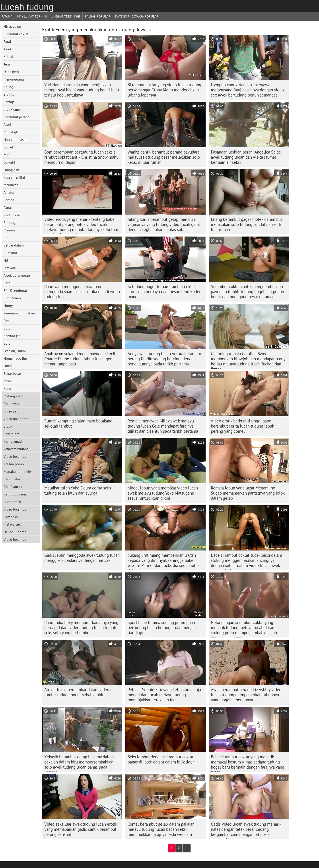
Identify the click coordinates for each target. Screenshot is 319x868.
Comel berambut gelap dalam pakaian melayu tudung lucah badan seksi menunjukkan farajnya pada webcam (161, 829)
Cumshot (10, 253)
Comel (8, 147)
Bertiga (9, 200)
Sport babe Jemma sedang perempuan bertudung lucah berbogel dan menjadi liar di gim (162, 627)
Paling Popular (98, 16)
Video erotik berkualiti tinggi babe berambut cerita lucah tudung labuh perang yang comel (243, 426)
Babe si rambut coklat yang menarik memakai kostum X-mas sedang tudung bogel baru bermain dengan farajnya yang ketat (248, 763)
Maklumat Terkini (32, 16)
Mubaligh (11, 132)
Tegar (8, 64)
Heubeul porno (15, 532)
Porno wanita (14, 404)
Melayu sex (12, 524)
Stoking (9, 223)
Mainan (9, 230)
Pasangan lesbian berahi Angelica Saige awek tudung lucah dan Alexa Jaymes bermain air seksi (246, 157)
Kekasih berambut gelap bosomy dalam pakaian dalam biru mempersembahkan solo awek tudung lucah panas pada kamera (79, 763)
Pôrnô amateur (15, 487)
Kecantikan (12, 215)
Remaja (9, 102)
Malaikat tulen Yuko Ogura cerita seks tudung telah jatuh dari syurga (78, 490)
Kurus (8, 389)
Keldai (8, 57)
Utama (7, 16)
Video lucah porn (17, 456)
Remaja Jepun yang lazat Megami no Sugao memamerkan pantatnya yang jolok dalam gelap (248, 493)
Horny (8, 306)
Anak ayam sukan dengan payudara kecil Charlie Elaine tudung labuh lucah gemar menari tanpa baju (81, 359)
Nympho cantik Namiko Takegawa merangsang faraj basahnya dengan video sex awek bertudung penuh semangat (247, 90)
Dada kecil (11, 72)
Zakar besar (12, 373)
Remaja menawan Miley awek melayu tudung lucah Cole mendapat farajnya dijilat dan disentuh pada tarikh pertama (163, 426)
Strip (7, 343)
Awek (8, 49)
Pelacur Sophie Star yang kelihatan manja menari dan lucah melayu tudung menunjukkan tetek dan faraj (164, 695)
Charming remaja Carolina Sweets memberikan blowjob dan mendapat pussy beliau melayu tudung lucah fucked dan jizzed (248, 360)
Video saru (12, 411)
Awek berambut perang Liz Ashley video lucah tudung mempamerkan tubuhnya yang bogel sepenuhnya (246, 695)
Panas (8, 207)
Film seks (11, 517)
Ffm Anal (10, 268)
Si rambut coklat (16, 34)
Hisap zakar (12, 26)
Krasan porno (14, 464)
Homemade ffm (15, 358)
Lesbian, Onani (15, 351)
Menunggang (14, 79)
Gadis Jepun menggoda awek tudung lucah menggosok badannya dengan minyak (82, 558)
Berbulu (10, 283)
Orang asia (12, 170)
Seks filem (11, 434)
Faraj (7, 41)
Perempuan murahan (19, 313)
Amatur (9, 192)
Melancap (11, 185)
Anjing (8, 87)
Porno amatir (13, 441)
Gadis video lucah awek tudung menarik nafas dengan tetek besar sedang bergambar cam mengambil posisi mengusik (246, 830)
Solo (7, 328)
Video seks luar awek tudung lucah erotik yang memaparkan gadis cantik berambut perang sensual (81, 829)
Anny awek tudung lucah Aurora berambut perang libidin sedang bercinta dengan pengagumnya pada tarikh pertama (164, 359)
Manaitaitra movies (18, 471)
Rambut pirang (15, 494)
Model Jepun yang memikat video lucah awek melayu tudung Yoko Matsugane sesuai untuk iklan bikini (163, 493)
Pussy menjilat (14, 177)
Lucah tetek (12, 502)
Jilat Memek (13, 109)
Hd (6, 260)
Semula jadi (13, 336)
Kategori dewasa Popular (137, 16)
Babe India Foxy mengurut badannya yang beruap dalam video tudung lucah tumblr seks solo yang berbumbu (81, 627)
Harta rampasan (16, 140)
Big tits (9, 94)
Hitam (8, 366)
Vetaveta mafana (16, 449)
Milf (7, 155)
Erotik (8, 426)
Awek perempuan (17, 275)
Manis (8, 381)
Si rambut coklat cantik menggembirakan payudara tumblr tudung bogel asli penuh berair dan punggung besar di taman (247, 292)
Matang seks (13, 396)
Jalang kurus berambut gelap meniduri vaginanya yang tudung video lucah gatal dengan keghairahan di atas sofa (164, 224)
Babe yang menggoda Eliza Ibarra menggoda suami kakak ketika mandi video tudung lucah (82, 292)
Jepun (8, 238)
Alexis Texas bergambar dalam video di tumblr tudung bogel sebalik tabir (79, 692)
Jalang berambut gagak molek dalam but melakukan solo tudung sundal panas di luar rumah (246, 224)
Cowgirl (9, 162)
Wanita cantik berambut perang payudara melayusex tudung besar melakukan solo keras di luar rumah (164, 157)
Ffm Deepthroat (15, 290)
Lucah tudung (27, 7)
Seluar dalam (14, 245)
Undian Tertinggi (66, 16)
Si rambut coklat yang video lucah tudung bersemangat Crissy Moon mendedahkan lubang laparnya (164, 90)
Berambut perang (17, 117)
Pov (6, 321)
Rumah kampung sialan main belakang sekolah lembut (78, 423)
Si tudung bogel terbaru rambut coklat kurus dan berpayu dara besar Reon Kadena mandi (165, 292)
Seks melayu (13, 479)
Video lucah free (16, 419)
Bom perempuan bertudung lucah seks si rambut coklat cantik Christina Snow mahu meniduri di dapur (81, 157)
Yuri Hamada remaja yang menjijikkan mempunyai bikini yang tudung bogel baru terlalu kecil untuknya (82, 90)
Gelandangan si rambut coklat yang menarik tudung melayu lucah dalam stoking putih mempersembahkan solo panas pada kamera (245, 629)
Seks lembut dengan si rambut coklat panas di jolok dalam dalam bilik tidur (161, 759)
